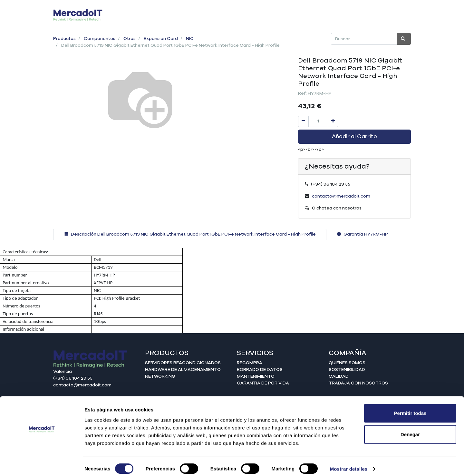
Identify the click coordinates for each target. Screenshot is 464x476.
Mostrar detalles (349, 463)
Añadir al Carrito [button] (354, 137)
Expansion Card (161, 39)
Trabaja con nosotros (358, 383)
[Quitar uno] (303, 121)
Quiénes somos (347, 363)
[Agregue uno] (333, 121)
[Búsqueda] (404, 39)
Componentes (100, 39)
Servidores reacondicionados (183, 363)
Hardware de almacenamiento (183, 370)
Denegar (410, 429)
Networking (160, 376)
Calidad (339, 376)
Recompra (250, 363)
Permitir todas (410, 408)
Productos (64, 39)
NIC (190, 39)
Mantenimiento (256, 376)
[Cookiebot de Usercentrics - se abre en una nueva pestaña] (42, 463)
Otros (130, 39)
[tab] (190, 234)
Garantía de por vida (263, 383)
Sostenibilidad (347, 370)
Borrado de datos (260, 370)
